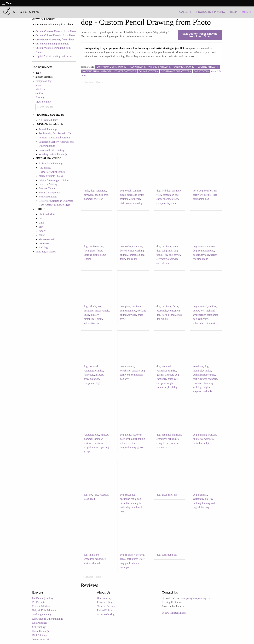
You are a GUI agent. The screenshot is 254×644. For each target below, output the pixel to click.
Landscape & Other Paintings (48, 619)
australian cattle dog (130, 499)
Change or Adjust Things (52, 172)
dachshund (167, 555)
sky (90, 495)
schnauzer (173, 439)
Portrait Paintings (48, 129)
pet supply (162, 311)
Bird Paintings (40, 635)
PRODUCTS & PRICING (211, 12)
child (41, 223)
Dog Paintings (40, 623)
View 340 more (43, 102)
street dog (130, 495)
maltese (99, 375)
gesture (208, 195)
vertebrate (101, 191)
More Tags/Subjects (46, 252)
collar (128, 246)
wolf (159, 195)
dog (92, 191)
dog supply (162, 319)
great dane (167, 495)
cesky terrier (163, 443)
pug (143, 371)
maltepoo (94, 379)
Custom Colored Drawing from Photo (55, 35)
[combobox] (56, 107)
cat (40, 218)
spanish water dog (135, 555)
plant (100, 319)
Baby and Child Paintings (52, 150)
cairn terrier (211, 323)
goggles (99, 195)
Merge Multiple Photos (51, 176)
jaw (102, 246)
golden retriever (133, 435)
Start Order (200, 35)
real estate (44, 243)
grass (93, 251)
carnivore (88, 195)
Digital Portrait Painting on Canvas (54, 56)
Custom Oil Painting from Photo (52, 44)
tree (106, 195)
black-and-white (135, 195)
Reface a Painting (48, 184)
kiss (215, 195)
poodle (160, 255)
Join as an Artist (41, 639)
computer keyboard (167, 203)
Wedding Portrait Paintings (53, 154)
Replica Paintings (48, 197)
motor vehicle (102, 311)
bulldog (206, 503)
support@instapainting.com (197, 598)
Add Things (45, 168)
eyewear (98, 199)
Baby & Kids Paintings (44, 610)
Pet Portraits (39, 602)
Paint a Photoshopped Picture (54, 180)
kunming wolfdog (207, 435)
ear (215, 191)
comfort (137, 191)
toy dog (169, 255)
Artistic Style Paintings (51, 163)
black (123, 195)
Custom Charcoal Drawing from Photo (56, 31)
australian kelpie (201, 443)
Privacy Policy (105, 602)
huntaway (198, 439)
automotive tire (91, 323)
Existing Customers (172, 602)
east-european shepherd (205, 379)
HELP (233, 12)
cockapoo (125, 567)
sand (96, 495)
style (122, 203)
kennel (172, 315)
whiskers (40, 89)
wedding (43, 247)
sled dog (166, 191)
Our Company (104, 598)
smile (86, 191)
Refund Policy (104, 610)
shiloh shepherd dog (167, 387)
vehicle (92, 306)
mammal (88, 199)
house (42, 235)
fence (100, 251)
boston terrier (127, 251)
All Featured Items (48, 120)
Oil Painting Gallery (43, 598)
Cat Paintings (39, 627)
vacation (104, 495)
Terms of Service (106, 606)
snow (159, 199)
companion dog (43, 81)
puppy (196, 311)
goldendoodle (132, 563)
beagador (88, 447)
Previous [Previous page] (90, 82)
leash (86, 499)
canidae (39, 93)
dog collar (132, 259)
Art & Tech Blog (106, 614)
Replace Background (50, 193)
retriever (134, 443)
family (42, 231)
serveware (162, 259)
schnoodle (198, 323)
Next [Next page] (100, 82)
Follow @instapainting (174, 613)
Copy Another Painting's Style (54, 205)
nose (195, 191)
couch (128, 191)
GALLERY (185, 12)
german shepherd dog (168, 375)
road (92, 499)
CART (247, 12)
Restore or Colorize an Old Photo (56, 201)
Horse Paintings (40, 631)
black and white (47, 214)
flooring (40, 97)
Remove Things (47, 188)
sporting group (171, 199)
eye (127, 379)
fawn (38, 85)
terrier (177, 255)
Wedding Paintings (42, 614)
